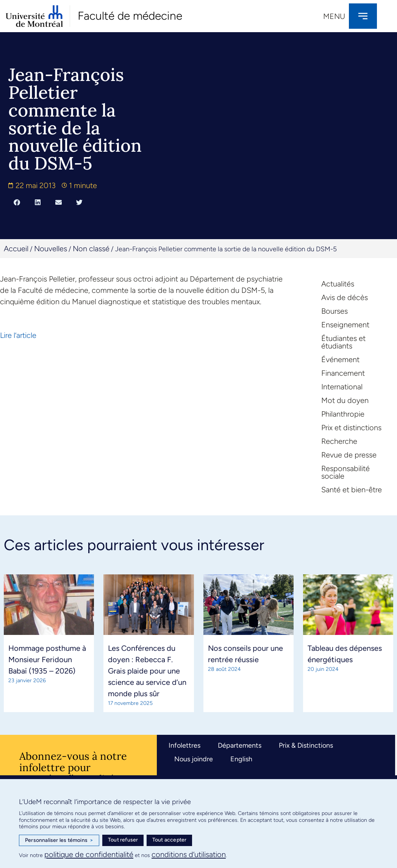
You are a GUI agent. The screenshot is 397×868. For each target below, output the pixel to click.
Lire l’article (18, 335)
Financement (343, 373)
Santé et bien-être (352, 490)
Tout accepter (170, 840)
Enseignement (345, 325)
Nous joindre (194, 759)
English (241, 759)
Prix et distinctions (351, 428)
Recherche (339, 441)
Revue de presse (349, 455)
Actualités (338, 284)
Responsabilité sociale (345, 472)
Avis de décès (345, 297)
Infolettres (184, 745)
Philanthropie (343, 414)
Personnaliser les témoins (59, 840)
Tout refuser (123, 840)
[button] (17, 202)
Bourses (334, 311)
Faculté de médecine (130, 16)
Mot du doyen (345, 400)
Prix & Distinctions (306, 745)
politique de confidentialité (89, 854)
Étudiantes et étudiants (343, 342)
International (342, 387)
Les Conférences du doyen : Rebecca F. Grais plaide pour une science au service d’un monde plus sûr (147, 671)
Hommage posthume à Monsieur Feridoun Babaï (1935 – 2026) (47, 660)
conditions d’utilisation (189, 854)
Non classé (91, 249)
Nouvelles (51, 249)
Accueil (16, 249)
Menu (334, 16)
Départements (240, 745)
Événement (340, 359)
